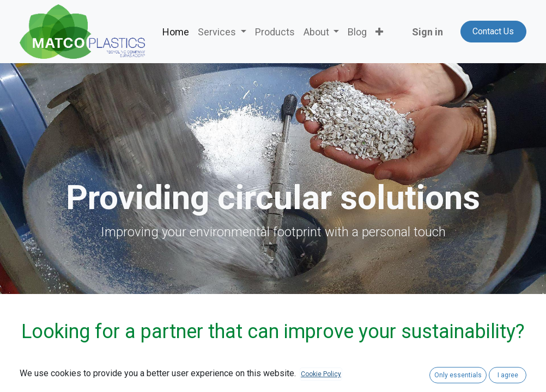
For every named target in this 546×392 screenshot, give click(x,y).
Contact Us (493, 31)
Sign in (427, 32)
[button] (379, 32)
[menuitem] (176, 32)
